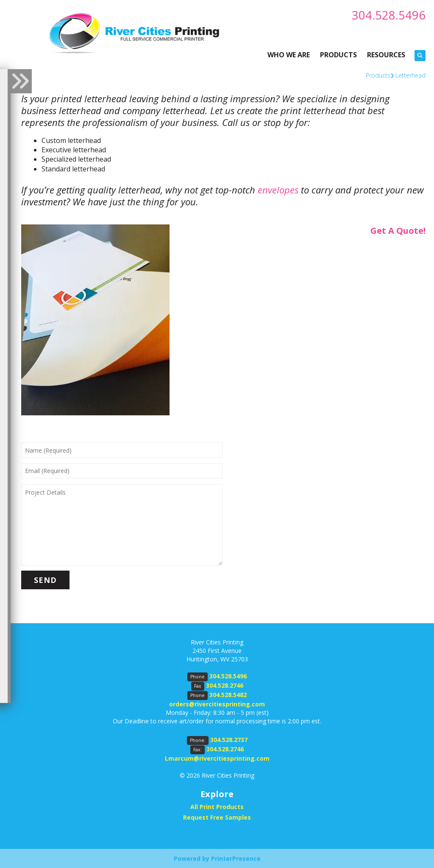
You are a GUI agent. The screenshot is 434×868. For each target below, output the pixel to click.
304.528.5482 (228, 695)
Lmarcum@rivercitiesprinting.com (217, 758)
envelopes (278, 190)
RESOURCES (386, 54)
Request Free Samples (217, 817)
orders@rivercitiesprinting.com (217, 704)
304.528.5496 (389, 15)
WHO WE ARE (289, 54)
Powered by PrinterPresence (217, 858)
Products (378, 75)
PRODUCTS (338, 54)
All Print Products (217, 806)
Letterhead (410, 75)
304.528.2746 (225, 685)
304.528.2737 (229, 740)
